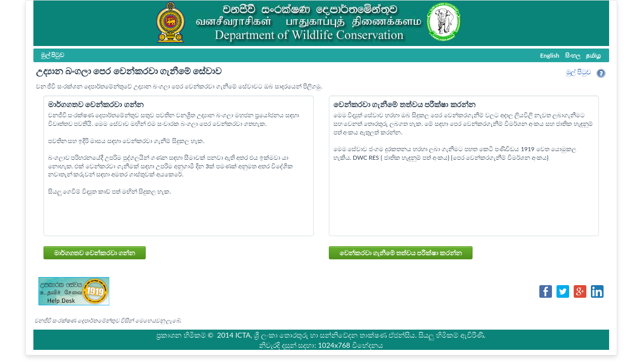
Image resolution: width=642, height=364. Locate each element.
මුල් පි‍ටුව (579, 72)
